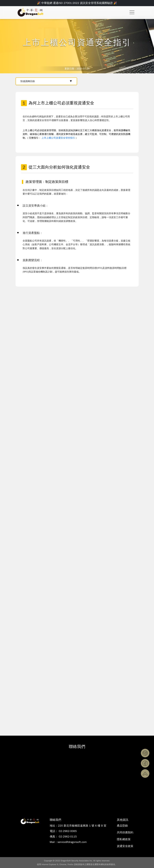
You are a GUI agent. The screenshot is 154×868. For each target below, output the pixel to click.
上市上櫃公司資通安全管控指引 (58, 138)
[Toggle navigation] (132, 12)
